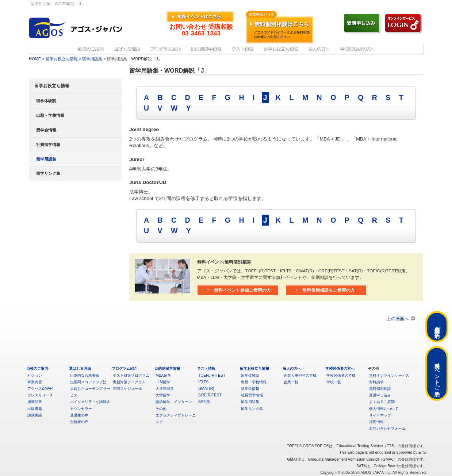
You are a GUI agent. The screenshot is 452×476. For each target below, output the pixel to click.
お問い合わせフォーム (387, 428)
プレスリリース (40, 395)
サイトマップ (380, 415)
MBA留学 (163, 375)
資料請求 (376, 382)
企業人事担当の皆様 (300, 375)
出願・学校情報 (50, 115)
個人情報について (384, 409)
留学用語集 (92, 59)
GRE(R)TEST (210, 395)
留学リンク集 (48, 173)
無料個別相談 (380, 389)
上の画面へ (398, 318)
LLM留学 (163, 382)
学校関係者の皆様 (341, 375)
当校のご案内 (90, 49)
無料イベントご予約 (437, 373)
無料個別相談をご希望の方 (329, 290)
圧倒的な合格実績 (85, 375)
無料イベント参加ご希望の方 (242, 290)
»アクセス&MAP (405, 5)
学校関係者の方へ (357, 49)
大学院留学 (165, 389)
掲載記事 (35, 402)
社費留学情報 (48, 145)
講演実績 (35, 415)
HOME (35, 59)
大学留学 (163, 395)
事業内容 (35, 382)
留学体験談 (46, 101)
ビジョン (35, 375)
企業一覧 (291, 382)
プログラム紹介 (165, 49)
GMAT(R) (206, 389)
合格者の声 (79, 422)
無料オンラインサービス (389, 375)
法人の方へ (319, 49)
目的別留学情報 (206, 49)
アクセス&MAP (40, 389)
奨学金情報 (46, 130)
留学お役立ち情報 (280, 49)
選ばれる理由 (127, 49)
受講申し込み (380, 395)
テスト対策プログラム (131, 375)
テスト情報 (242, 49)
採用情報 (376, 422)
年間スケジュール (127, 389)
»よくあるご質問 (370, 5)
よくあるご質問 (382, 402)
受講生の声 (79, 415)
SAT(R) (204, 402)
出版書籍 (35, 409)
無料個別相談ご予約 (437, 327)
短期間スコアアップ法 (88, 382)
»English (343, 5)
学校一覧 (334, 382)
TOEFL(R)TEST (212, 375)
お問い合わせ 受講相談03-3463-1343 (201, 30)
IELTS (203, 382)
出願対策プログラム (129, 382)
